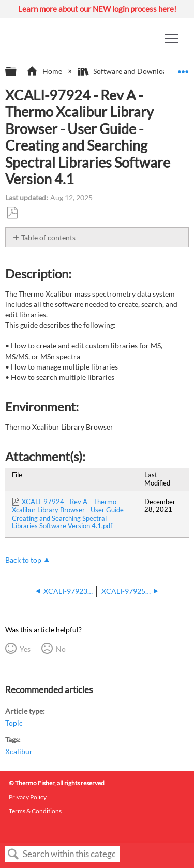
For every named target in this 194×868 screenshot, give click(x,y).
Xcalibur (19, 751)
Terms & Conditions (35, 811)
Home (45, 71)
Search (13, 854)
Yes (25, 649)
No (61, 649)
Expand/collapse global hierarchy (18, 72)
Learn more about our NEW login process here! (97, 9)
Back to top (23, 560)
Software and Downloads (126, 71)
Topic (14, 723)
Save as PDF (12, 213)
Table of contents (48, 237)
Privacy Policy (28, 797)
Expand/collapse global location (183, 69)
